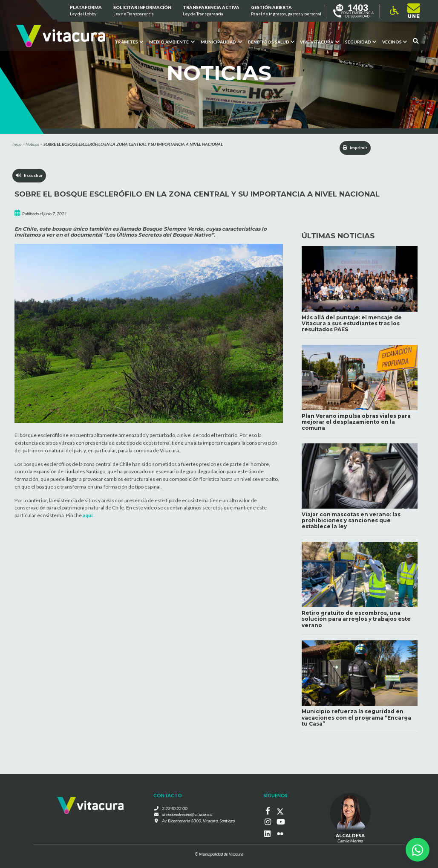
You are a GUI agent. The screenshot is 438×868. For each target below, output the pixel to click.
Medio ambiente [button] (171, 41)
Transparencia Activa (211, 11)
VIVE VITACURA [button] (320, 41)
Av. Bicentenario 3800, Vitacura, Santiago (198, 821)
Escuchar (29, 176)
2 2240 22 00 (175, 808)
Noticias (32, 144)
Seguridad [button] (361, 41)
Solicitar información (142, 11)
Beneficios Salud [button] (271, 41)
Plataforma (85, 11)
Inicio (17, 144)
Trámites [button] (128, 41)
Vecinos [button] (395, 41)
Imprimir (354, 148)
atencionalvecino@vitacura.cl (187, 815)
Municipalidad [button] (221, 41)
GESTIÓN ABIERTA (286, 11)
